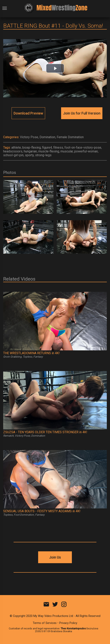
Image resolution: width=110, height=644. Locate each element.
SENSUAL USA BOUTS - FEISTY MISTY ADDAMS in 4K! (42, 511)
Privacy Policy (68, 623)
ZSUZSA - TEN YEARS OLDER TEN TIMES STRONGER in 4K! (45, 432)
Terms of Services (45, 623)
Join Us (55, 557)
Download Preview (28, 113)
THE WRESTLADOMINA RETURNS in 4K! (31, 353)
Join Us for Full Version (82, 113)
